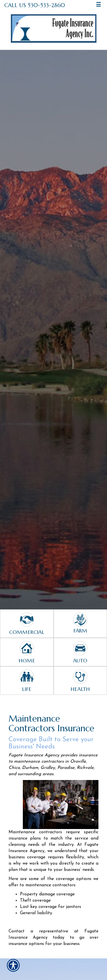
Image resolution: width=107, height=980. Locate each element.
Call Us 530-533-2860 (35, 5)
